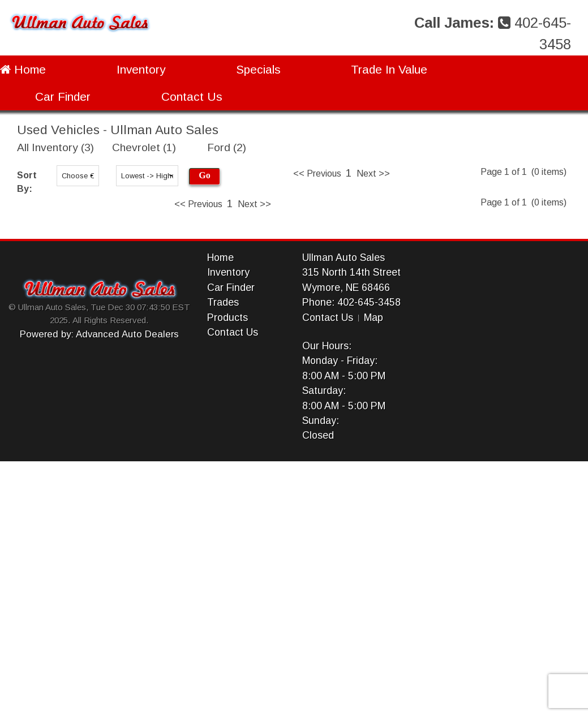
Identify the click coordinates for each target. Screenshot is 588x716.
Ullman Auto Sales (344, 258)
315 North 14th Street (351, 272)
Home (23, 69)
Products (228, 318)
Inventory (141, 69)
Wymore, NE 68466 (346, 288)
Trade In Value (389, 69)
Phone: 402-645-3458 (351, 302)
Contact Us (192, 97)
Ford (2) (227, 147)
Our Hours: (327, 346)
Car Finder (63, 97)
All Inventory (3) (55, 147)
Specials (258, 69)
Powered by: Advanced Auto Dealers (99, 334)
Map (374, 318)
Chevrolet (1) (144, 147)
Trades (223, 302)
